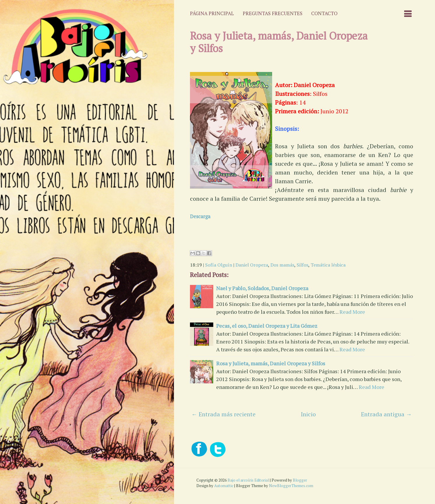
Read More (352, 312)
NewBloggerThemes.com (291, 486)
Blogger (300, 480)
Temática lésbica (328, 265)
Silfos (302, 265)
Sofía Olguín (219, 265)
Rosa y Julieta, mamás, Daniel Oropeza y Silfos (279, 42)
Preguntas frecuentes (273, 13)
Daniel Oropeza (252, 265)
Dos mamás (282, 265)
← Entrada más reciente (223, 414)
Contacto (324, 13)
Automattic (224, 486)
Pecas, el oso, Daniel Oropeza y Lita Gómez (267, 326)
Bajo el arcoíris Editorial (248, 480)
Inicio (308, 414)
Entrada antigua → (386, 414)
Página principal (212, 13)
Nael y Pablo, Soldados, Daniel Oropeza (262, 288)
